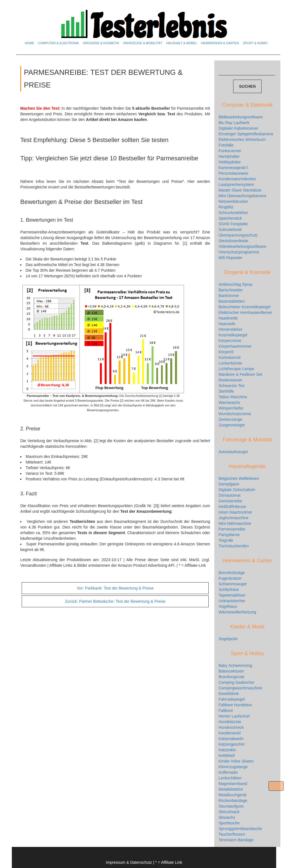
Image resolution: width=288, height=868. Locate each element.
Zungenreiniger (232, 425)
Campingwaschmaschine (240, 688)
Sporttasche (229, 823)
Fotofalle (226, 145)
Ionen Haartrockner (235, 512)
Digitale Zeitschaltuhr (237, 490)
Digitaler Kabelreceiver (238, 128)
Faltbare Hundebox (235, 705)
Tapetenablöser (232, 595)
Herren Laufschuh (234, 716)
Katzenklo (227, 750)
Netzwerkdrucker (233, 201)
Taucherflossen (232, 834)
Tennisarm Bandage (236, 840)
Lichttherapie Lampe (236, 369)
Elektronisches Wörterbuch (242, 140)
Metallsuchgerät (232, 795)
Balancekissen (231, 671)
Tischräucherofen (234, 546)
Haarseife (227, 324)
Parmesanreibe (232, 529)
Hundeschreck (231, 727)
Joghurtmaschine (234, 518)
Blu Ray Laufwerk (234, 123)
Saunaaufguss (231, 806)
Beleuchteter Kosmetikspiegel (244, 307)
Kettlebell (227, 755)
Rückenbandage (233, 800)
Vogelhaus (228, 606)
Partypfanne (229, 535)
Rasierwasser (230, 380)
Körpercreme (230, 341)
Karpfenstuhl (230, 733)
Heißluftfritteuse (232, 507)
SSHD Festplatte (233, 224)
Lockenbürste (230, 363)
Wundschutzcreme (235, 414)
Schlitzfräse (229, 590)
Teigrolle (226, 540)
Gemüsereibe (230, 501)
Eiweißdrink (229, 694)
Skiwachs (227, 817)
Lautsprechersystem (236, 185)
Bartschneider (231, 290)
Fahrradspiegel (232, 699)
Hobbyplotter (230, 162)
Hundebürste (230, 722)
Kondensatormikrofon (237, 179)
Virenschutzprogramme (239, 252)
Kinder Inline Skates (236, 761)
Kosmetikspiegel (233, 335)
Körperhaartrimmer (235, 346)
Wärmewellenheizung (237, 612)
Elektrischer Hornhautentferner (245, 312)
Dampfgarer (229, 484)
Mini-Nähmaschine (235, 523)
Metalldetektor (231, 789)
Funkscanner (230, 151)
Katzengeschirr (232, 744)
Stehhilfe (226, 391)
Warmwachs (229, 402)
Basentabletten (232, 301)
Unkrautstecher (232, 601)
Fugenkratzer (230, 578)
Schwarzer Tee (231, 386)
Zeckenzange (230, 419)
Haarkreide (228, 318)
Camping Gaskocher (237, 682)
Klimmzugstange (233, 767)
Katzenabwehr (231, 739)
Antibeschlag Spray (236, 284)
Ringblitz (226, 207)
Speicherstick (230, 218)
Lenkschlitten (230, 778)
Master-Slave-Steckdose (240, 190)
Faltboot (226, 710)
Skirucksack (229, 812)
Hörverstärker (230, 329)
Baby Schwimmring (235, 665)
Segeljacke (228, 639)
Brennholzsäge (232, 573)
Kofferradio (228, 772)
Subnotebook (230, 230)
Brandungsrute (231, 677)
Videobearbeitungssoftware (242, 246)
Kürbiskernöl (229, 357)
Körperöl (226, 352)
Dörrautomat (229, 495)
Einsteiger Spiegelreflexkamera (246, 134)
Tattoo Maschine (233, 397)
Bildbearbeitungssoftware (241, 117)
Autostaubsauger (233, 452)
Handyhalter (229, 156)
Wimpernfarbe (231, 408)
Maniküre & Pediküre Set (240, 374)
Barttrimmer (229, 296)
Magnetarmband (233, 784)
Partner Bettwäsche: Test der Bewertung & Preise (115, 601)
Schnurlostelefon (233, 213)
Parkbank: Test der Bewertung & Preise (115, 588)
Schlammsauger (233, 584)
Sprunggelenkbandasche (240, 829)
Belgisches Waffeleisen (239, 478)
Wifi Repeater (230, 258)
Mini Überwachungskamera (242, 196)
